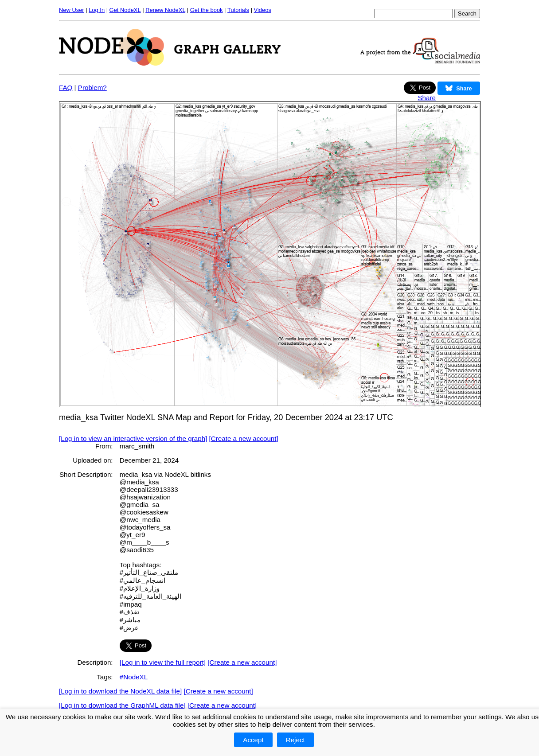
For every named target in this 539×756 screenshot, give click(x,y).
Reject (295, 740)
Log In (97, 10)
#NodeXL (134, 677)
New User (72, 10)
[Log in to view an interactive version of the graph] (133, 438)
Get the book (207, 10)
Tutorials (238, 10)
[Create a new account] (244, 438)
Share (427, 98)
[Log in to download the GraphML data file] (122, 705)
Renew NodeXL (165, 10)
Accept (253, 740)
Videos (263, 10)
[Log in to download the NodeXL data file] (120, 691)
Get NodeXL (125, 10)
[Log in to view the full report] (163, 662)
